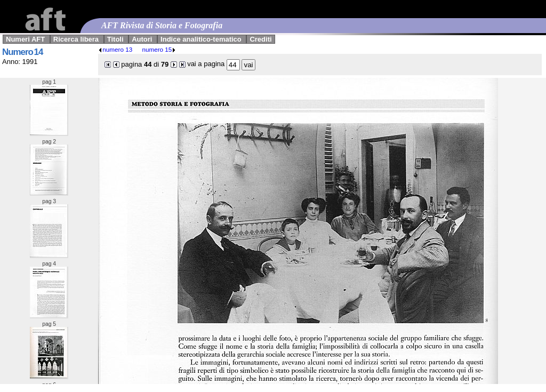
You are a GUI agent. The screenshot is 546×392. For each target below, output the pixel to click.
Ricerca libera (76, 39)
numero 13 (115, 49)
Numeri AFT (25, 39)
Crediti (260, 39)
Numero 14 (22, 52)
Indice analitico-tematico (201, 39)
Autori (142, 39)
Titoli (115, 39)
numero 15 (159, 49)
